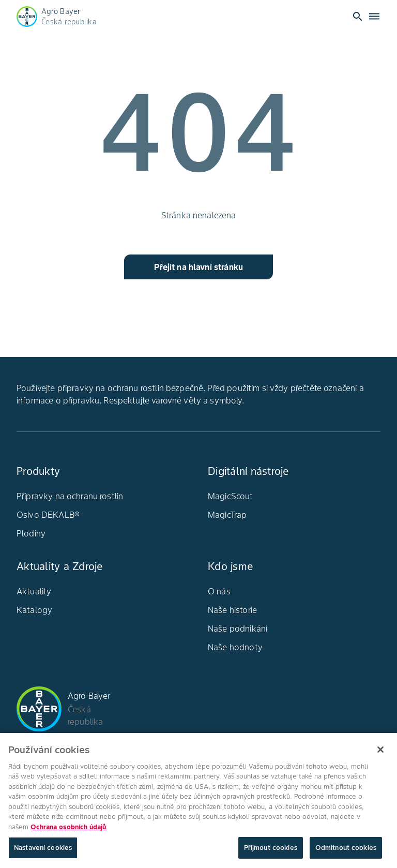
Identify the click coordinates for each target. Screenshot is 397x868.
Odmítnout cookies (346, 852)
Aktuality (34, 591)
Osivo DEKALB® (48, 515)
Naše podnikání (238, 628)
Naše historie (232, 610)
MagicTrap (227, 515)
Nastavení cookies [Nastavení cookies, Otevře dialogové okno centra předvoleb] (43, 852)
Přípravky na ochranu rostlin (70, 496)
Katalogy (34, 610)
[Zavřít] (380, 754)
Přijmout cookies (271, 852)
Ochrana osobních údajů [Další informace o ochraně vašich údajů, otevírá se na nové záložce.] (68, 831)
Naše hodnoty (235, 647)
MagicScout (231, 496)
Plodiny (31, 533)
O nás (219, 591)
